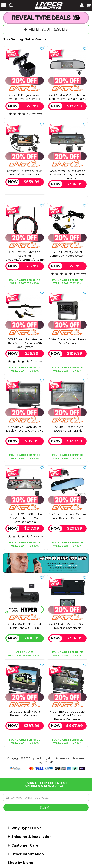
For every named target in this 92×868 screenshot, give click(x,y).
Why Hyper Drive (27, 828)
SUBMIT (46, 808)
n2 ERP (48, 762)
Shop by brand (21, 863)
